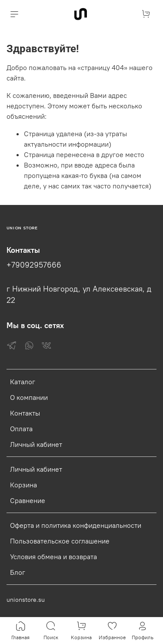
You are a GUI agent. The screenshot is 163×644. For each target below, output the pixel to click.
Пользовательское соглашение (60, 541)
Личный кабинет (36, 444)
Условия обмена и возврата (53, 557)
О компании (29, 397)
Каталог (23, 382)
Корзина (23, 485)
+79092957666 (34, 265)
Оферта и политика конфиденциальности (76, 525)
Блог (18, 572)
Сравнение (28, 500)
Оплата (21, 429)
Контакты (25, 413)
